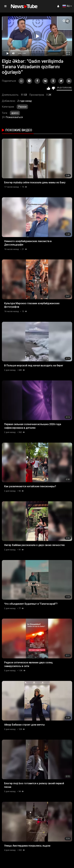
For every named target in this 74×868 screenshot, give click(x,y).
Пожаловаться (12, 117)
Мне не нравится (53, 88)
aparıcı (15, 113)
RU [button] (66, 6)
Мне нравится (49, 88)
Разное (22, 107)
